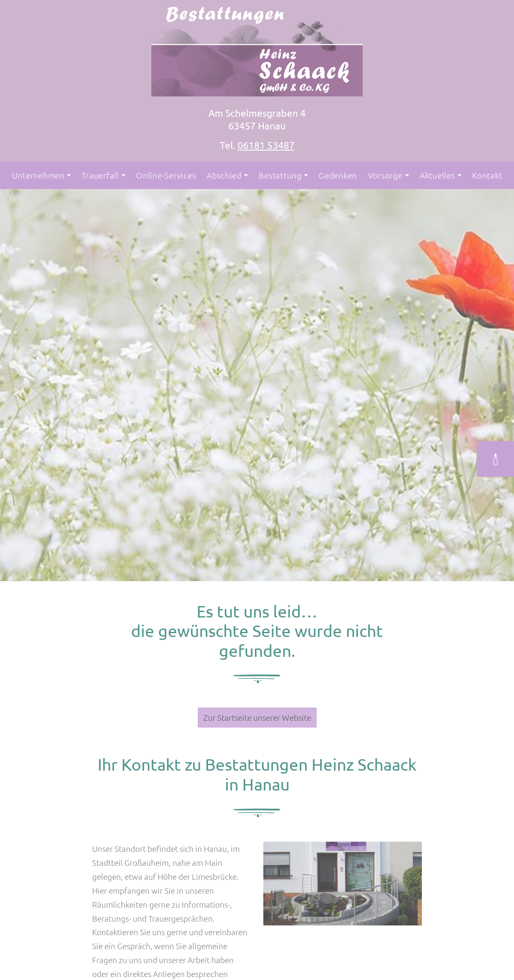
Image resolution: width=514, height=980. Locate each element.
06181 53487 (266, 145)
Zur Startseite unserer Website (257, 717)
